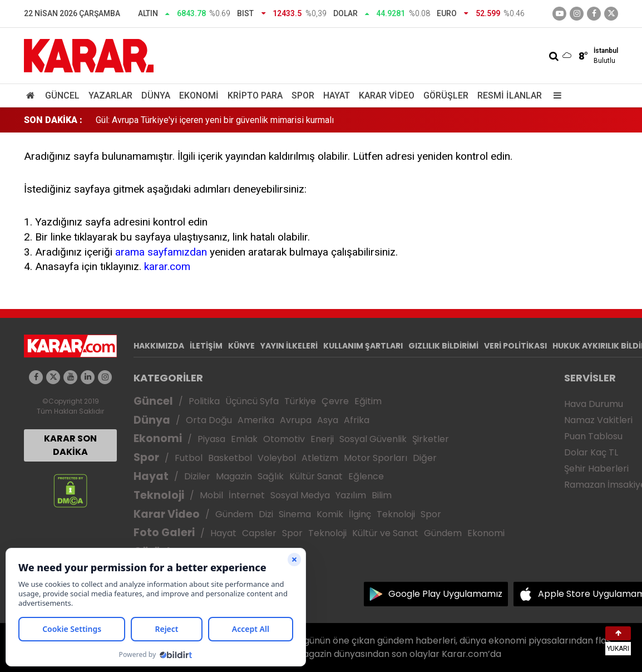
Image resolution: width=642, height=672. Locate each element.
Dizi (266, 514)
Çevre (335, 401)
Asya (328, 420)
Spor (303, 95)
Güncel (62, 95)
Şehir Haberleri (596, 469)
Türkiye (300, 401)
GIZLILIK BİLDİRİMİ (443, 346)
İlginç (360, 514)
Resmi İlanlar (510, 95)
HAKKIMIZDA (159, 346)
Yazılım (351, 495)
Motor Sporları (376, 458)
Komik (330, 514)
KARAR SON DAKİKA (70, 445)
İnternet (247, 495)
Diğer (425, 458)
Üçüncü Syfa (252, 401)
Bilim (382, 495)
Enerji (322, 439)
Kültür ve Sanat (385, 533)
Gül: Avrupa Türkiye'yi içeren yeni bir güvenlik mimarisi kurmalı (215, 120)
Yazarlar (110, 95)
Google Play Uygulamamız (445, 594)
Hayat (337, 95)
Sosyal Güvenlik (373, 439)
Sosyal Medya (300, 495)
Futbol (189, 458)
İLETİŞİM (206, 346)
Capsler (259, 533)
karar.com (167, 266)
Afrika (357, 420)
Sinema (295, 514)
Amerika (256, 420)
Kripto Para (255, 95)
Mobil (211, 495)
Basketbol (230, 458)
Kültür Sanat (316, 476)
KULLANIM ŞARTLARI (363, 346)
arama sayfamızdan (161, 252)
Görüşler (446, 95)
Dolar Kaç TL (591, 452)
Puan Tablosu (593, 436)
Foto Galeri (164, 533)
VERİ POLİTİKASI (515, 346)
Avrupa (296, 420)
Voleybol (277, 458)
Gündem (234, 514)
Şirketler (431, 439)
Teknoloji (159, 495)
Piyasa (211, 439)
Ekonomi (199, 95)
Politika (204, 401)
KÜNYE (241, 346)
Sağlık (271, 476)
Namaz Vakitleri (598, 420)
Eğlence (366, 476)
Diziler (197, 476)
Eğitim (368, 401)
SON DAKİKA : (53, 120)
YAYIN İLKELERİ (289, 346)
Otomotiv (284, 439)
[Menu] (555, 95)
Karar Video (387, 95)
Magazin (234, 476)
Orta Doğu (209, 420)
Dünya (156, 95)
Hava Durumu (594, 404)
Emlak (244, 439)
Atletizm (320, 458)
